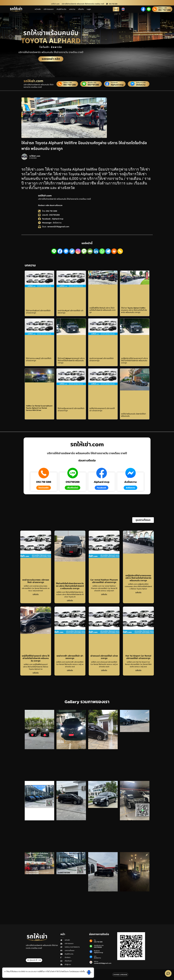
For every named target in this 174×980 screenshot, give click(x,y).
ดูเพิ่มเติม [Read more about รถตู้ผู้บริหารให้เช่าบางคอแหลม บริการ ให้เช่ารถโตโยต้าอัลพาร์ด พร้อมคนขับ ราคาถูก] (138, 592)
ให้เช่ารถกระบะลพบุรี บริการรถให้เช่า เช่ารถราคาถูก (39, 359)
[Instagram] (78, 251)
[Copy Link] (120, 251)
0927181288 (93, 85)
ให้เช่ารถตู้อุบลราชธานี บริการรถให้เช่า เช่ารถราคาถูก (71, 409)
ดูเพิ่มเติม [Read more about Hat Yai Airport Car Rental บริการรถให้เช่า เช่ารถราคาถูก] (138, 670)
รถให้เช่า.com (45, 196)
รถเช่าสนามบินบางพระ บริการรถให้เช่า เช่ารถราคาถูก (36, 581)
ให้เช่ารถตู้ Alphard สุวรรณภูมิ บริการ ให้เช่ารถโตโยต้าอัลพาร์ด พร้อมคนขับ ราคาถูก (71, 360)
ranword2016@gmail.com (103, 963)
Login (89, 9)
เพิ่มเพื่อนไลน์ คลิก (99, 945)
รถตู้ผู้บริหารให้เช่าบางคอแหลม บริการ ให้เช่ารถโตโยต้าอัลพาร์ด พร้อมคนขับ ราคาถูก (138, 578)
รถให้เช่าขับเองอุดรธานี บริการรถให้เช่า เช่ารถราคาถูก (102, 409)
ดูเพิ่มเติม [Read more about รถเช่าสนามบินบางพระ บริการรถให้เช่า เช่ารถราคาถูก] (36, 594)
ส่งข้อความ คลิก (141, 83)
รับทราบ (92, 972)
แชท (95, 956)
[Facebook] (60, 251)
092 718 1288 (165, 10)
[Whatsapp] (102, 251)
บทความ (72, 9)
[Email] (90, 251)
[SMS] (84, 251)
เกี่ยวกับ (81, 9)
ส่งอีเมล (96, 962)
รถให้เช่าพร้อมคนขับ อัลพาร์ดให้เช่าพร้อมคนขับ (134, 415)
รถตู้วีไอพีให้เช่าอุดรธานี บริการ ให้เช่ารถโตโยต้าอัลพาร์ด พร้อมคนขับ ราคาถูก (36, 658)
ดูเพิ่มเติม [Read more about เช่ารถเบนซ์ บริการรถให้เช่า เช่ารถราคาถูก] (104, 670)
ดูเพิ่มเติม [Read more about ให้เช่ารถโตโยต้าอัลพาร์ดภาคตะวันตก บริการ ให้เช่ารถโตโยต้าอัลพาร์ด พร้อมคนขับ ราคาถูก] (70, 600)
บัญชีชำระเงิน (61, 9)
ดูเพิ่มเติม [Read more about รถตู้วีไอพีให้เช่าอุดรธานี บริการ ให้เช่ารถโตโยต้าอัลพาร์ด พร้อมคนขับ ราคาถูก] (36, 673)
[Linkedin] (96, 251)
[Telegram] (108, 251)
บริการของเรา (49, 9)
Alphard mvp (117, 85)
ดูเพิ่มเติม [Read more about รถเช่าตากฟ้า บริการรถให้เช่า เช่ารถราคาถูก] (70, 670)
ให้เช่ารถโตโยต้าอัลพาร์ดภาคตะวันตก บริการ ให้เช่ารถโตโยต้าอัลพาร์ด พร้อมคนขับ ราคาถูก (70, 586)
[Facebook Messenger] (66, 251)
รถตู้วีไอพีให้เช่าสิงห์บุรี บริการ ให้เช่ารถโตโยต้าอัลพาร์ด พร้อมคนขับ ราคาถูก (103, 310)
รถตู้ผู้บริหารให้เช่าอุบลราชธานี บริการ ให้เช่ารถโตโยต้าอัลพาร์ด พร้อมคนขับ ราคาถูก (134, 360)
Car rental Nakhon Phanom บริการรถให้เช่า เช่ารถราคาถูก (104, 581)
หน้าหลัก (38, 9)
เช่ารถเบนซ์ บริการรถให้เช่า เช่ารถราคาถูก (104, 657)
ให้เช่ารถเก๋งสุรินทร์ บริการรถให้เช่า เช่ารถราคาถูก (38, 312)
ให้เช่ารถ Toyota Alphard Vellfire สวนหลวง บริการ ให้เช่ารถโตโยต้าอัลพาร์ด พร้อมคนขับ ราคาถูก (134, 310)
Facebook (114, 83)
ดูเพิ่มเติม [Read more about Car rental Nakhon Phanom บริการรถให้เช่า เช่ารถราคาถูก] (104, 594)
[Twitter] (72, 251)
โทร (95, 940)
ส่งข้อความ (141, 85)
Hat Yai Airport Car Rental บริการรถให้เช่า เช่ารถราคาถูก (138, 657)
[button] (143, 520)
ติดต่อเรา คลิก (163, 8)
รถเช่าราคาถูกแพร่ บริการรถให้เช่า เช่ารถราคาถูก (102, 359)
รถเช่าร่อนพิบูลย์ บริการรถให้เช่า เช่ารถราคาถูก (71, 312)
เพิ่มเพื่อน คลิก (92, 83)
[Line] (54, 251)
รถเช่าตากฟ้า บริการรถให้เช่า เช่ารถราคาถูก (70, 657)
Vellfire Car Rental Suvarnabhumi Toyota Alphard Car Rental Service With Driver (39, 408)
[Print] (114, 251)
